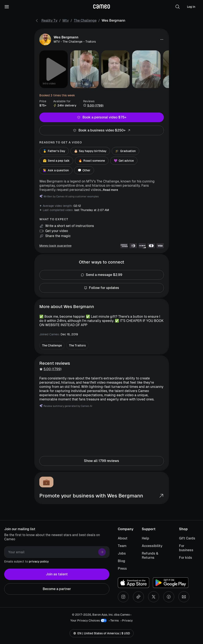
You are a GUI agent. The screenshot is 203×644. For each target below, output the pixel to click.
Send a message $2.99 (102, 275)
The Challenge (85, 20)
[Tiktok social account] (138, 597)
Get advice (124, 161)
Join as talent (57, 574)
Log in (191, 7)
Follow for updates (102, 288)
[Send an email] (184, 597)
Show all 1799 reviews (102, 461)
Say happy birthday (90, 151)
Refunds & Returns (150, 555)
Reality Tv (49, 20)
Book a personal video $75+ (102, 117)
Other (84, 170)
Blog (121, 561)
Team (122, 546)
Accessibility (152, 546)
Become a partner (57, 589)
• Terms (114, 620)
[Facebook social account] (169, 597)
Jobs (122, 553)
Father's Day (54, 151)
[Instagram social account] (123, 597)
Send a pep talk (56, 161)
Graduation (125, 151)
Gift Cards (187, 538)
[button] (178, 7)
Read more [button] (110, 190)
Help (145, 538)
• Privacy (127, 620)
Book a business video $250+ (102, 130)
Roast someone (92, 161)
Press (122, 569)
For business (186, 548)
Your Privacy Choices (85, 620)
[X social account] (154, 597)
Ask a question (56, 170)
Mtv (66, 20)
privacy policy (39, 561)
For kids (186, 558)
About (123, 538)
